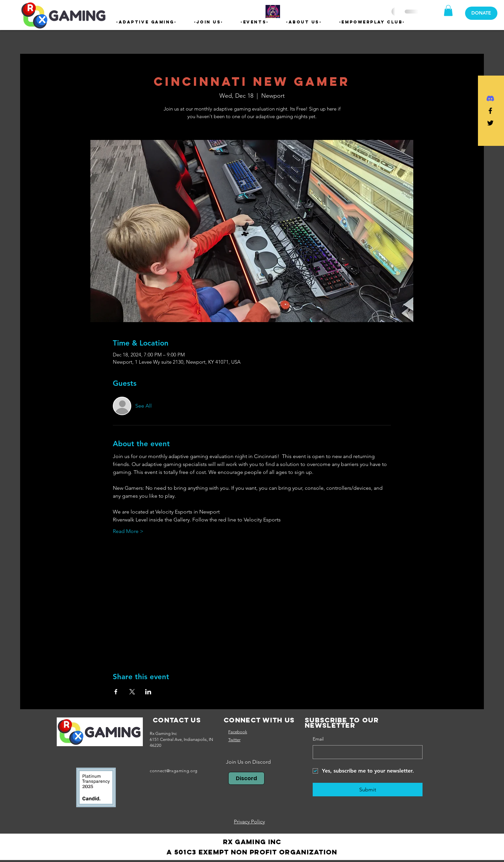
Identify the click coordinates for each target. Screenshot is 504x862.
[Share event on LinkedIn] (148, 692)
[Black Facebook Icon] (490, 111)
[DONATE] (481, 13)
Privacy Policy (249, 822)
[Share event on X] (132, 692)
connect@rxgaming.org (174, 771)
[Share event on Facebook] (116, 692)
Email (318, 739)
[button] (146, 22)
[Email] (366, 752)
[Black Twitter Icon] (490, 123)
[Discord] (490, 99)
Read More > (128, 531)
